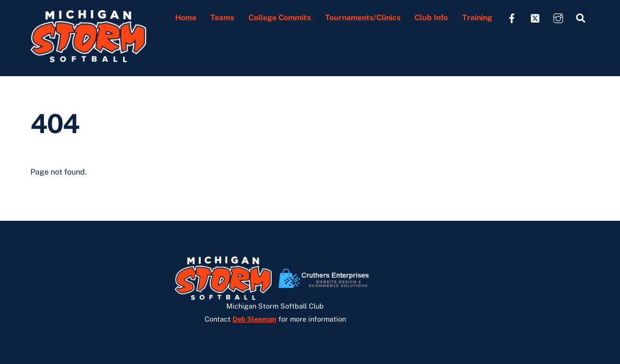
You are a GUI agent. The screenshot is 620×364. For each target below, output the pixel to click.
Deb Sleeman (255, 319)
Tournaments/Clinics (363, 18)
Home (186, 18)
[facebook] (512, 17)
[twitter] (535, 17)
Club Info (431, 18)
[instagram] (558, 17)
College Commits (280, 18)
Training (477, 18)
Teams (222, 18)
